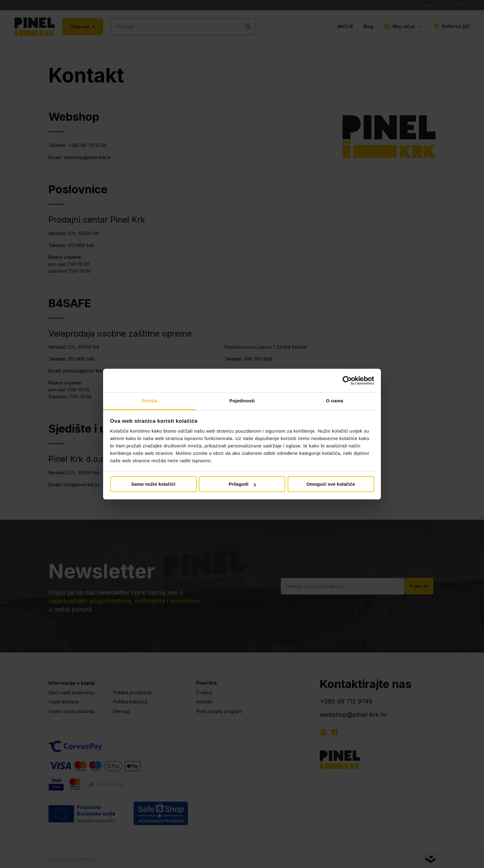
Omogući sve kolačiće (331, 484)
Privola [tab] (150, 401)
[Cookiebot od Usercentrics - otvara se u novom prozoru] (347, 380)
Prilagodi (242, 484)
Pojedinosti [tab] (242, 401)
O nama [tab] (335, 401)
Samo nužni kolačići (153, 484)
